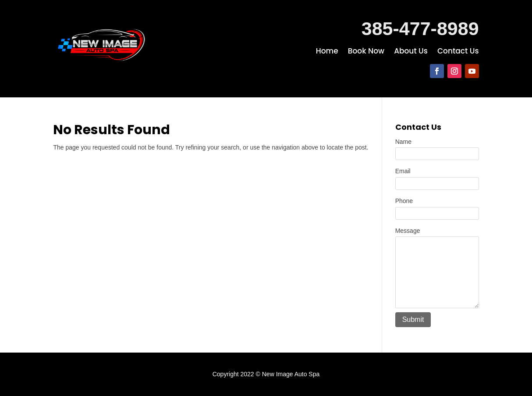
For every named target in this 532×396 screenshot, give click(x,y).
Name (403, 142)
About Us (411, 52)
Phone (404, 201)
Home (327, 52)
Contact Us (458, 52)
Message (408, 231)
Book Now (366, 52)
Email (403, 171)
